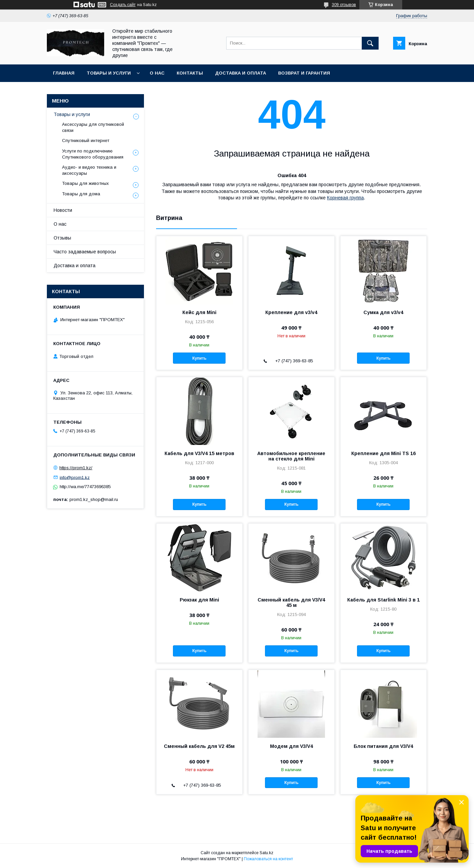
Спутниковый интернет (86, 141)
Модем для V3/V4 (291, 746)
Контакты (190, 73)
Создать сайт (123, 5)
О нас (157, 73)
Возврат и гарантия (304, 73)
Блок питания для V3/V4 (383, 746)
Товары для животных (85, 183)
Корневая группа (345, 198)
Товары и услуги (109, 73)
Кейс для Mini (199, 312)
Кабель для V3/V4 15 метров (199, 453)
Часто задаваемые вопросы (85, 252)
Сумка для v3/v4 (383, 312)
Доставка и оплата (241, 73)
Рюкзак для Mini (199, 600)
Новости (63, 210)
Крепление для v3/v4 (291, 312)
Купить (199, 358)
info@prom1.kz (75, 477)
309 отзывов (344, 5)
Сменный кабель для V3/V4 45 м (291, 603)
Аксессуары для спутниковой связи (93, 127)
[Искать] (370, 43)
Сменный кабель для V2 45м (199, 746)
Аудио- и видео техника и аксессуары (89, 170)
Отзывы (62, 238)
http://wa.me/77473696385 (85, 487)
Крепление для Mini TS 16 (383, 453)
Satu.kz (266, 853)
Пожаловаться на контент (268, 859)
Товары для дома (81, 194)
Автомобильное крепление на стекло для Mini (291, 456)
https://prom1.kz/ (76, 468)
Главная (64, 73)
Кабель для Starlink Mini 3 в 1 (383, 600)
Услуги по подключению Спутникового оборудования (93, 154)
